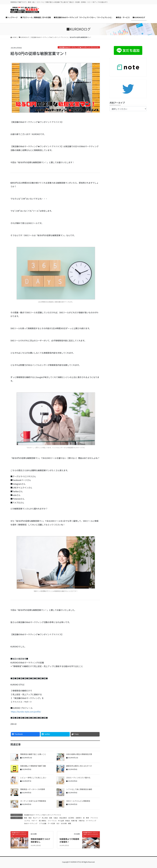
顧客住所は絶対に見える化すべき (79, 766)
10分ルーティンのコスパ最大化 (78, 778)
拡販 (51, 818)
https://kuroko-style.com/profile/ (26, 712)
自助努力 (79, 818)
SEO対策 (64, 823)
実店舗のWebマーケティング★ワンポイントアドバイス (79, 47)
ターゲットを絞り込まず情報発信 (33, 801)
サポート (34, 821)
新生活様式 (63, 818)
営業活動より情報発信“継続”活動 (33, 766)
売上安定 (45, 818)
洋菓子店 (82, 821)
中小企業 (61, 821)
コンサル (27, 821)
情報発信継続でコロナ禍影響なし (40, 840)
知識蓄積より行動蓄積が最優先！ (69, 840)
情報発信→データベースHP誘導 (33, 789)
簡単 (87, 818)
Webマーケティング (31, 823)
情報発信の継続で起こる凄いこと (33, 754)
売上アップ (37, 818)
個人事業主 (43, 821)
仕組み (56, 818)
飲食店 (68, 821)
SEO (58, 823)
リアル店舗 (43, 823)
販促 (30, 818)
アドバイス (94, 818)
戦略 (70, 823)
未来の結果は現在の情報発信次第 (79, 754)
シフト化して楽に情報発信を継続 (79, 789)
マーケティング (91, 821)
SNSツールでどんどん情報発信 (78, 801)
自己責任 (71, 818)
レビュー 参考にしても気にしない (33, 778)
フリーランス (52, 821)
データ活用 (51, 823)
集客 (26, 818)
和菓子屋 (74, 821)
